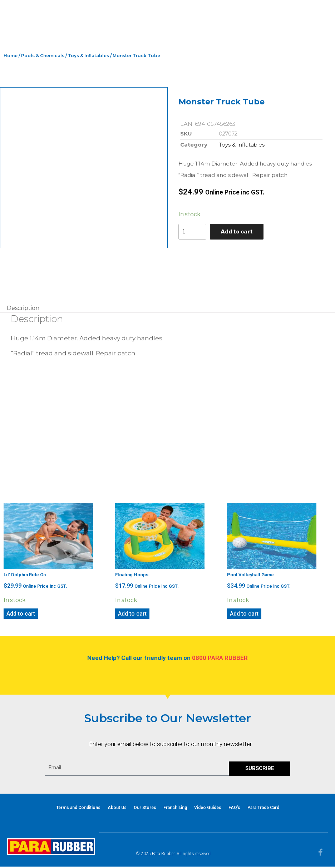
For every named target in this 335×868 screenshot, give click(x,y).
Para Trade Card (263, 809)
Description (23, 309)
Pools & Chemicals (43, 56)
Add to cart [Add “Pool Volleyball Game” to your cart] (244, 615)
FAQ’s (234, 809)
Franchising (175, 809)
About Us (117, 809)
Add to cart (238, 232)
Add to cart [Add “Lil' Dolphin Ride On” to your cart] (21, 615)
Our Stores (145, 809)
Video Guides (208, 809)
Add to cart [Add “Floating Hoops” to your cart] (132, 615)
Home (11, 56)
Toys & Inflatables (88, 56)
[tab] (23, 310)
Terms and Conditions (78, 809)
